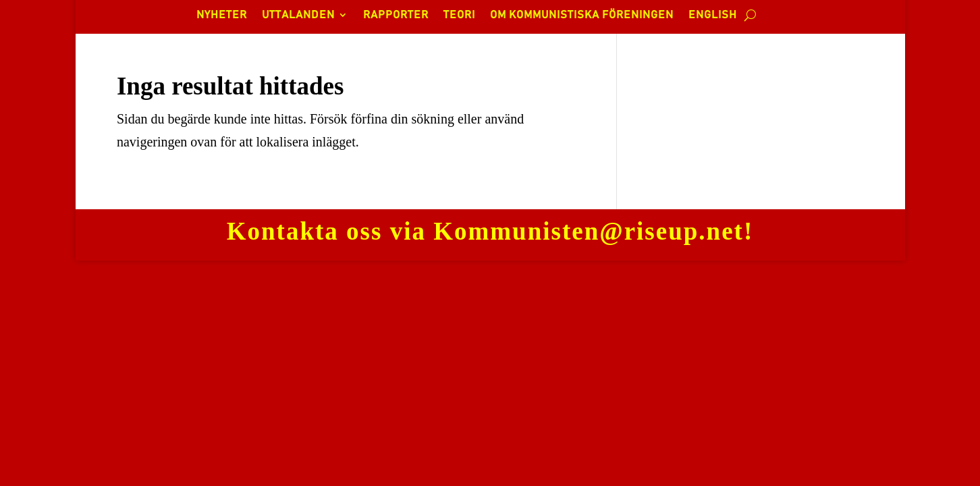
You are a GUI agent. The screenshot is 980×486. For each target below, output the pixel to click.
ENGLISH (713, 15)
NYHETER (222, 15)
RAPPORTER (396, 15)
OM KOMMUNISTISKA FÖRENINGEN (582, 15)
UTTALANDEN (298, 15)
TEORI (459, 15)
